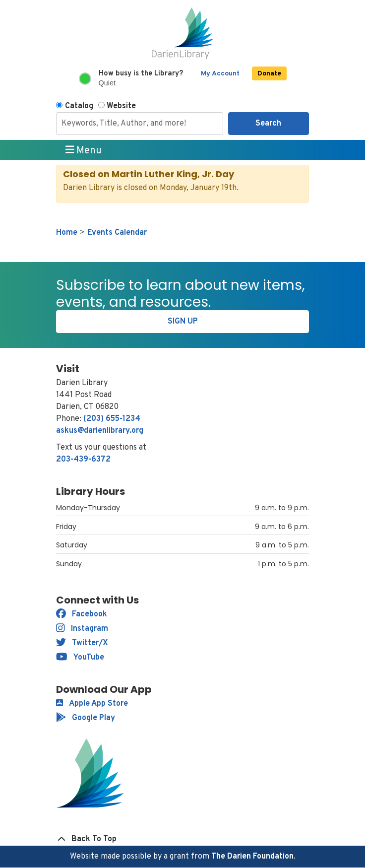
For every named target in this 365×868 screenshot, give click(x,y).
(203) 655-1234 (112, 419)
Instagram (82, 629)
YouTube (80, 658)
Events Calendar (117, 233)
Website (121, 106)
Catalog (79, 106)
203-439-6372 (83, 460)
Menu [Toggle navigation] (84, 150)
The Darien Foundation (252, 857)
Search (268, 124)
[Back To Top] (182, 839)
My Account (220, 74)
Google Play (86, 718)
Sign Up (183, 322)
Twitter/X (82, 643)
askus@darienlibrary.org (100, 431)
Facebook (82, 614)
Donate (269, 74)
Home (67, 233)
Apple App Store (92, 704)
